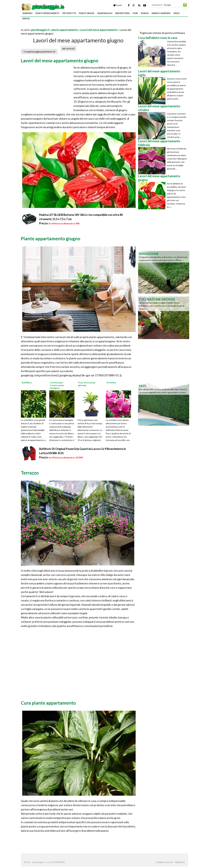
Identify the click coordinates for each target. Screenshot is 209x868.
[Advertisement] (56, 26)
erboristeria (122, 13)
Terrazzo (30, 473)
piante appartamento (47, 13)
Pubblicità (180, 862)
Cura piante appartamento (48, 703)
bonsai (145, 13)
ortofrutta (69, 13)
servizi (26, 19)
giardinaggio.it (40, 30)
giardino (27, 13)
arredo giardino (161, 13)
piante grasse (87, 13)
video (177, 13)
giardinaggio (105, 13)
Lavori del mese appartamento (99, 30)
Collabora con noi (164, 862)
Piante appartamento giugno (51, 238)
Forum (118, 5)
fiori (135, 13)
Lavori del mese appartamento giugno (60, 60)
